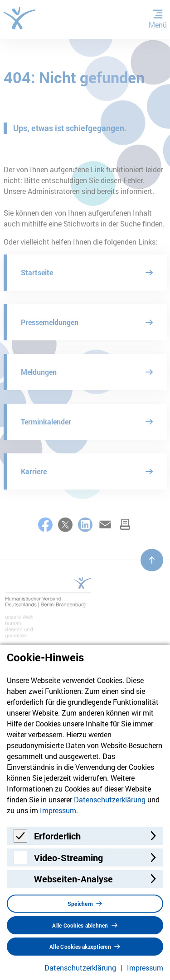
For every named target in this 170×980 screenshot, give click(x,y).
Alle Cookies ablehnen (80, 925)
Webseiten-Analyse (73, 879)
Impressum (58, 810)
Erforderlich (57, 836)
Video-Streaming (68, 857)
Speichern (80, 904)
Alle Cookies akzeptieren (80, 947)
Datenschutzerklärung (110, 799)
